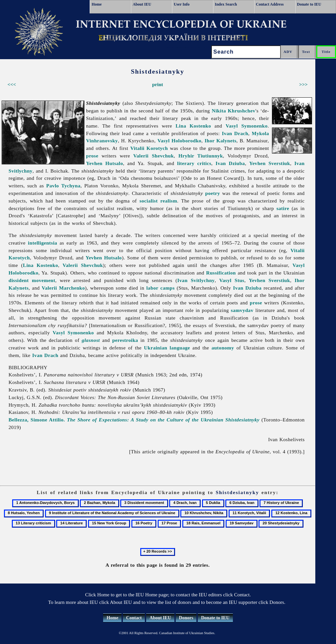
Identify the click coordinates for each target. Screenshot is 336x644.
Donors (186, 618)
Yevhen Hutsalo (105, 163)
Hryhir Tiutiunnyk (201, 156)
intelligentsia (43, 243)
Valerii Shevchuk (154, 156)
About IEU (142, 4)
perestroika (125, 340)
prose (92, 156)
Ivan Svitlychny (196, 280)
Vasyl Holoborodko (180, 141)
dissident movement (32, 280)
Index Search (226, 4)
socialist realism (158, 201)
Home (97, 4)
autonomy (223, 348)
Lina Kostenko (193, 126)
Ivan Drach (235, 133)
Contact (134, 618)
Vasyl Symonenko (247, 126)
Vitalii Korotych (149, 148)
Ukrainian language (167, 348)
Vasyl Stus (232, 280)
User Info (182, 4)
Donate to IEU (309, 4)
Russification (221, 273)
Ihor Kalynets (221, 141)
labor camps (160, 288)
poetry (213, 193)
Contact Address (270, 4)
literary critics (194, 163)
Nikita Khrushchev (234, 111)
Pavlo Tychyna (63, 186)
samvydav (242, 310)
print (157, 84)
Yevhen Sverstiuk (270, 163)
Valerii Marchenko (63, 288)
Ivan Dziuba (230, 163)
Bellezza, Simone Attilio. (134, 420)
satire (283, 208)
